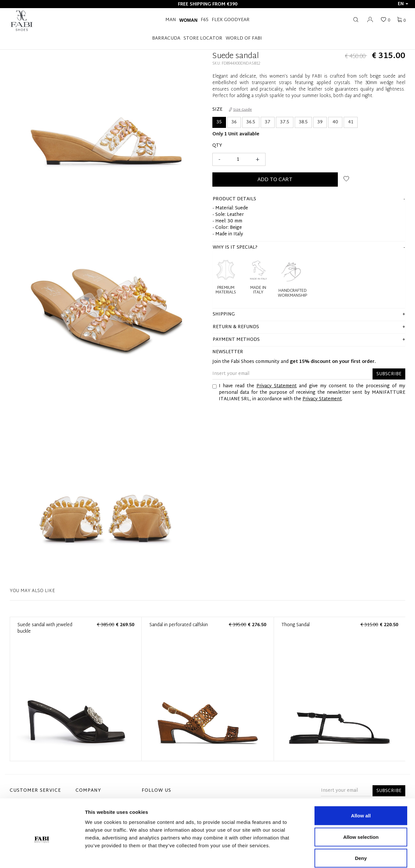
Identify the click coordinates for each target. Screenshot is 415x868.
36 (234, 122)
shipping (224, 314)
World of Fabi (244, 38)
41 (351, 122)
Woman (188, 20)
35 (219, 122)
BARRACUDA (166, 38)
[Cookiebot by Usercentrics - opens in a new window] (42, 855)
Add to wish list (346, 179)
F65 (205, 20)
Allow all (361, 783)
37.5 (285, 122)
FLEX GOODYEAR (231, 20)
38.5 (303, 122)
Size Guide (240, 110)
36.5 (251, 122)
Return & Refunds (236, 327)
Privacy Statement (277, 386)
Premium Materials (226, 290)
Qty (217, 146)
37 (268, 122)
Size (217, 110)
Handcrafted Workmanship (292, 293)
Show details (340, 855)
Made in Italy (258, 290)
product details (234, 199)
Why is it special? (235, 248)
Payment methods (236, 340)
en (403, 4)
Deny (361, 825)
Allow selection (361, 804)
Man (171, 20)
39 (320, 122)
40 (335, 122)
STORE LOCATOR (203, 38)
